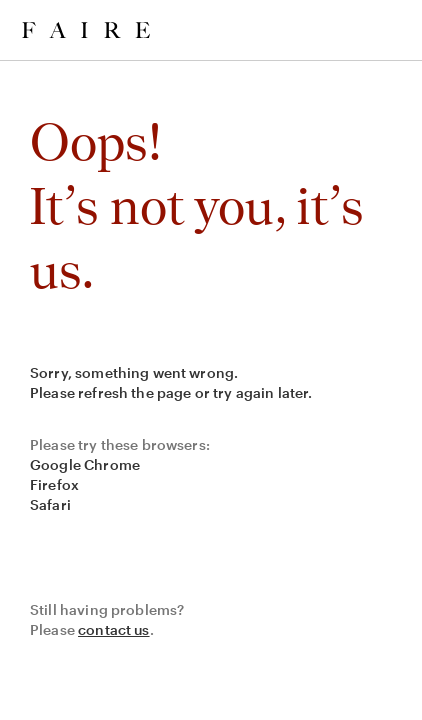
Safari (50, 504)
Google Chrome (85, 464)
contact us (114, 629)
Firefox (54, 484)
